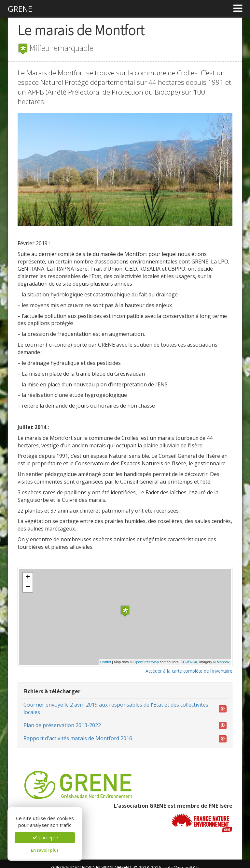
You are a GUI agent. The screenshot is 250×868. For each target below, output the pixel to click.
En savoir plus (45, 850)
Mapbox (223, 662)
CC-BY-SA (189, 662)
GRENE (20, 9)
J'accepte (45, 838)
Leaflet (106, 662)
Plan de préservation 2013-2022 (62, 725)
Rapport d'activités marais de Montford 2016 (78, 738)
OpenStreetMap (146, 662)
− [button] (28, 587)
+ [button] (28, 577)
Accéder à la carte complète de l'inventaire (189, 671)
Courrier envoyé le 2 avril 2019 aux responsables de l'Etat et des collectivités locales (116, 708)
